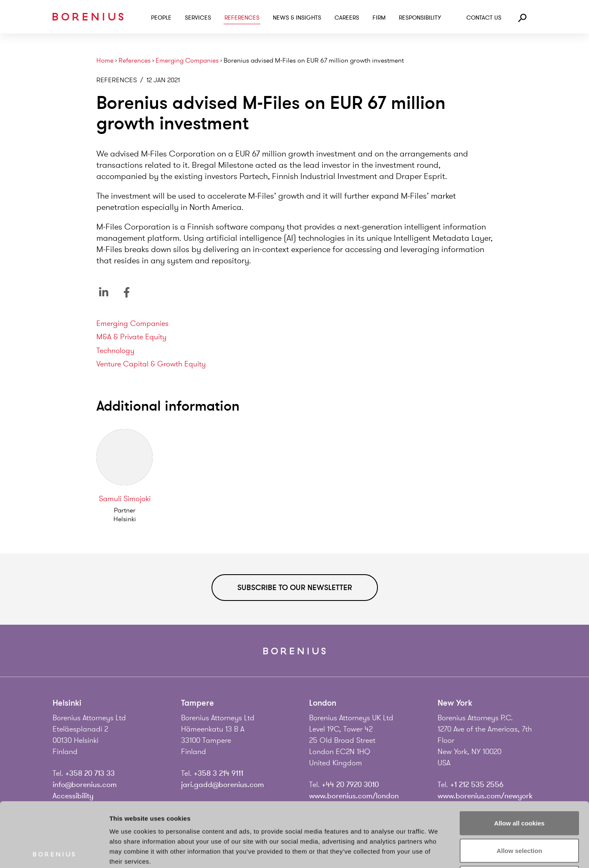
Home (105, 61)
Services (198, 18)
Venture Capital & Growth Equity (151, 364)
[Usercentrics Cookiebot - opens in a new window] (54, 852)
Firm (379, 18)
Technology (115, 351)
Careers (347, 18)
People (161, 18)
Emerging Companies (187, 61)
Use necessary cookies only (519, 813)
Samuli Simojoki (125, 499)
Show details (438, 852)
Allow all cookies (520, 758)
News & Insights (297, 18)
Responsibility (420, 18)
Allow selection (519, 786)
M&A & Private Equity (131, 337)
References (242, 18)
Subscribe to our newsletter (295, 588)
